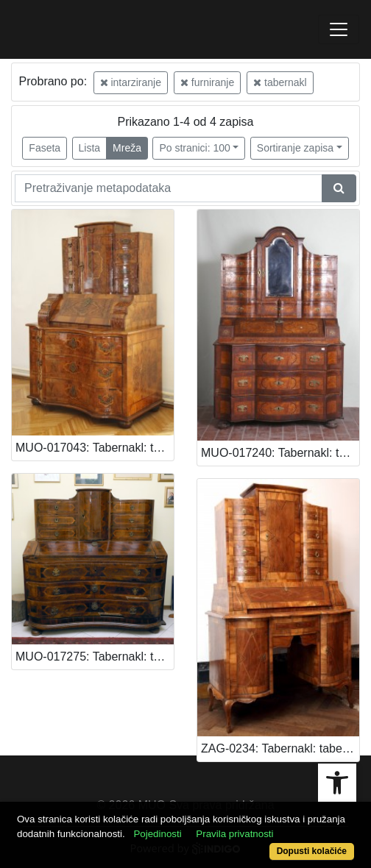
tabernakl (280, 82)
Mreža (127, 148)
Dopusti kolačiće (312, 851)
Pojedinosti (157, 834)
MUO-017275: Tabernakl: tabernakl (95, 657)
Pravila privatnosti (234, 834)
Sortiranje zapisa (295, 148)
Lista (90, 148)
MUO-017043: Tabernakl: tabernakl (95, 448)
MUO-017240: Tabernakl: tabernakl (280, 453)
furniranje (207, 82)
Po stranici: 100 (195, 148)
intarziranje (131, 82)
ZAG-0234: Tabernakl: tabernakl (280, 748)
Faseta (45, 148)
